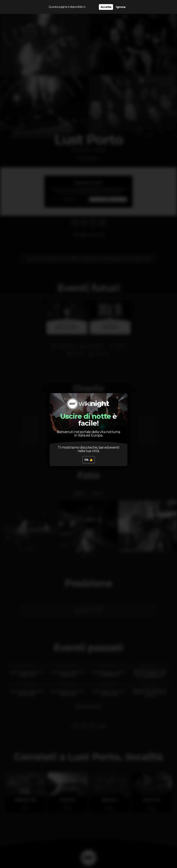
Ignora (121, 7)
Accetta (106, 7)
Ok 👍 (89, 460)
